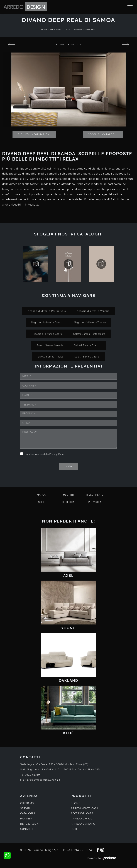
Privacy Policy (57, 454)
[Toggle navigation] (130, 7)
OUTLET (76, 829)
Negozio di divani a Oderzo (47, 322)
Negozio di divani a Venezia (93, 311)
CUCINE (75, 803)
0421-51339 (32, 775)
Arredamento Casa (60, 30)
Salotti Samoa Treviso (51, 357)
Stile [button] (41, 502)
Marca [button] (41, 495)
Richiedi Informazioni (34, 134)
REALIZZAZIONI (30, 824)
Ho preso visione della (45, 454)
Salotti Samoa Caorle (87, 357)
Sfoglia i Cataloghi (103, 134)
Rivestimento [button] (95, 495)
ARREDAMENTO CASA (85, 808)
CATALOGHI (28, 813)
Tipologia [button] (68, 502)
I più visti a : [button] (95, 502)
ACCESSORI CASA (82, 813)
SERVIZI (25, 808)
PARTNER (26, 819)
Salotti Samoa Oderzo (87, 345)
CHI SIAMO (27, 803)
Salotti (78, 30)
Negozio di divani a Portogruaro (47, 311)
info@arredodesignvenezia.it (43, 780)
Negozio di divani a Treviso (90, 322)
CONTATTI (26, 829)
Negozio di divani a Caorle (47, 334)
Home (44, 30)
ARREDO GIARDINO (83, 824)
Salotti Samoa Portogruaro (89, 334)
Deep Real (91, 30)
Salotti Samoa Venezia (50, 345)
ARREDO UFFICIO (82, 819)
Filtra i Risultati (68, 45)
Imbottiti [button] (68, 495)
